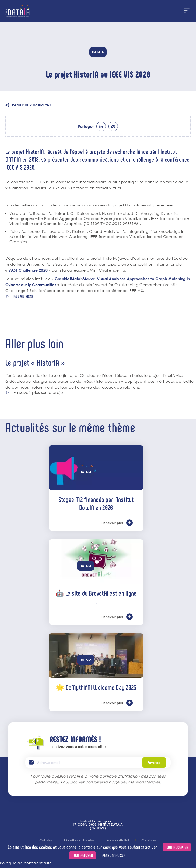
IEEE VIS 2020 (23, 296)
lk (101, 126)
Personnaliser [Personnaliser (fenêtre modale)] (114, 855)
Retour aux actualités (31, 105)
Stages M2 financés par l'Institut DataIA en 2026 (96, 503)
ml (113, 126)
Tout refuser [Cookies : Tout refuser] (83, 855)
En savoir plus (112, 523)
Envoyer (154, 762)
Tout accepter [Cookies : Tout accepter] (177, 847)
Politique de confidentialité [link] (26, 863)
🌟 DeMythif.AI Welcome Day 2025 (96, 687)
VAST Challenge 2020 (28, 270)
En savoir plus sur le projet (39, 393)
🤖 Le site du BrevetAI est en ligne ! (96, 597)
